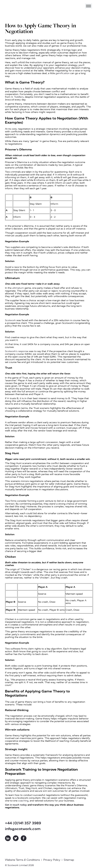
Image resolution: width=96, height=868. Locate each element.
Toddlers (19, 97)
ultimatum (18, 288)
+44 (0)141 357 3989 (23, 823)
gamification (63, 73)
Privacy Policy (52, 860)
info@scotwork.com (23, 829)
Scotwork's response (17, 351)
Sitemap (69, 860)
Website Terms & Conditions (22, 860)
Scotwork (10, 320)
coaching (23, 801)
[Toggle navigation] (89, 6)
